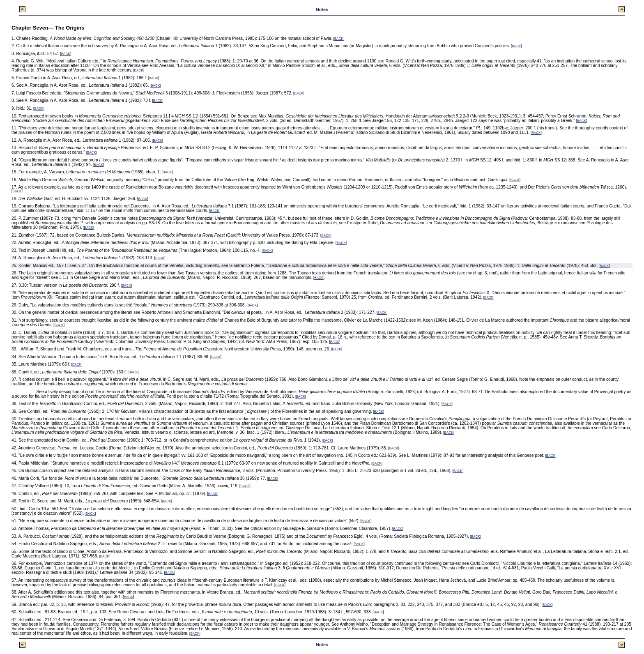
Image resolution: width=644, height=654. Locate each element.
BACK (339, 39)
